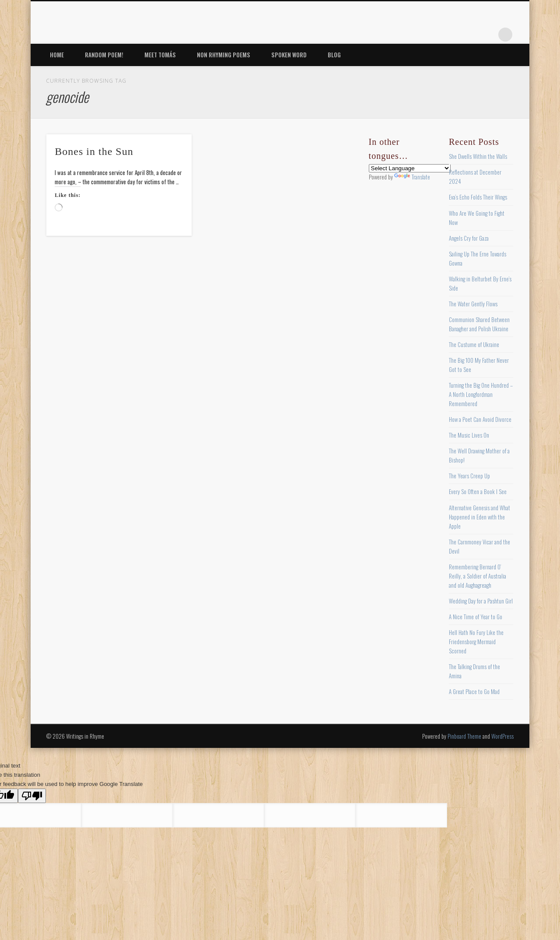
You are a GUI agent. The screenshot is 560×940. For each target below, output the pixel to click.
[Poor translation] (32, 796)
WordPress (502, 736)
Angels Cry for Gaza (469, 238)
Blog (334, 55)
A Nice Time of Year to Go (476, 617)
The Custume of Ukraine (474, 344)
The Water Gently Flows (473, 304)
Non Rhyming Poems (224, 55)
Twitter (434, 35)
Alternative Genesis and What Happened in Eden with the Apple (479, 517)
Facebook (416, 35)
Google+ (487, 35)
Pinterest (451, 35)
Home (57, 55)
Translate (412, 177)
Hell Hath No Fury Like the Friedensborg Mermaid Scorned (476, 642)
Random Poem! (104, 55)
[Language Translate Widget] (410, 168)
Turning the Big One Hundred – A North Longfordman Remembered (481, 394)
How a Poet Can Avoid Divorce (480, 419)
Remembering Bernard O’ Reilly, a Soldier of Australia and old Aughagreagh (478, 576)
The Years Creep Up (469, 476)
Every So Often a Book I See (478, 491)
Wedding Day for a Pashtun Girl (481, 601)
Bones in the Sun (94, 151)
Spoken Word (289, 55)
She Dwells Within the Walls (478, 156)
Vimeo (469, 35)
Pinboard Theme (464, 736)
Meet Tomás (160, 55)
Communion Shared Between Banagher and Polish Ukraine (479, 324)
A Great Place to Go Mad (474, 691)
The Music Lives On (469, 435)
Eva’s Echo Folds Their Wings (478, 197)
